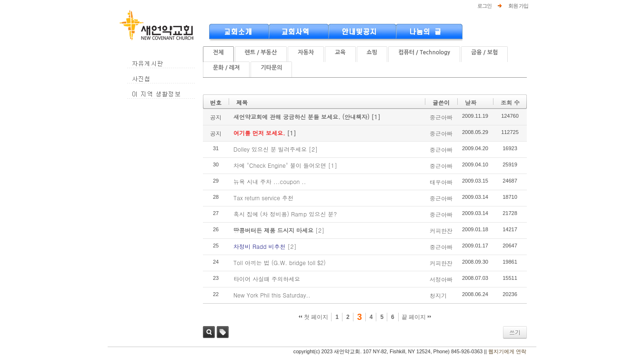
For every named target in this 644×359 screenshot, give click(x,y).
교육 (340, 52)
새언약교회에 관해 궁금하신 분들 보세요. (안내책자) (302, 117)
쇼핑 (372, 52)
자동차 (306, 52)
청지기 (438, 295)
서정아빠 (441, 279)
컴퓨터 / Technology (424, 52)
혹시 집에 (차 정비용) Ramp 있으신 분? (285, 214)
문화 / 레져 (226, 68)
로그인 (484, 6)
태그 (223, 332)
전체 (218, 52)
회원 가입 (518, 6)
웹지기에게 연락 (507, 351)
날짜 (471, 102)
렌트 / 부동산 (261, 52)
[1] (376, 117)
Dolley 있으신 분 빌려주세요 (270, 149)
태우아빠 (441, 182)
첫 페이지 (314, 317)
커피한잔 (441, 231)
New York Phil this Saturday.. (272, 295)
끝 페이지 (417, 317)
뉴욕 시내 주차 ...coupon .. (270, 181)
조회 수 (510, 102)
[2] (313, 149)
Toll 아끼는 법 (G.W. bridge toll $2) (280, 262)
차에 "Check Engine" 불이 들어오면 (280, 165)
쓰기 (515, 332)
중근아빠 (441, 117)
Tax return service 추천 (263, 198)
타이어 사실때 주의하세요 (267, 279)
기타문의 (271, 68)
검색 (209, 332)
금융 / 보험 (484, 52)
